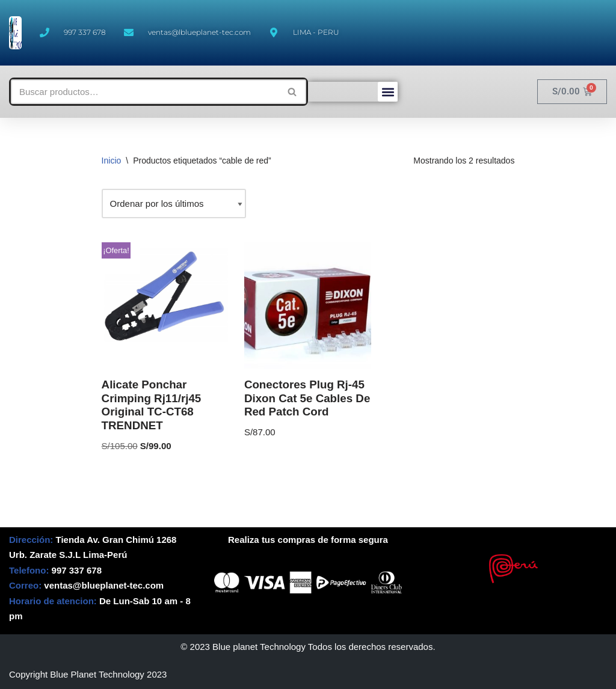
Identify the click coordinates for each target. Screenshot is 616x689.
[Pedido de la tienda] (174, 204)
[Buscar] (145, 92)
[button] (388, 92)
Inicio (112, 161)
